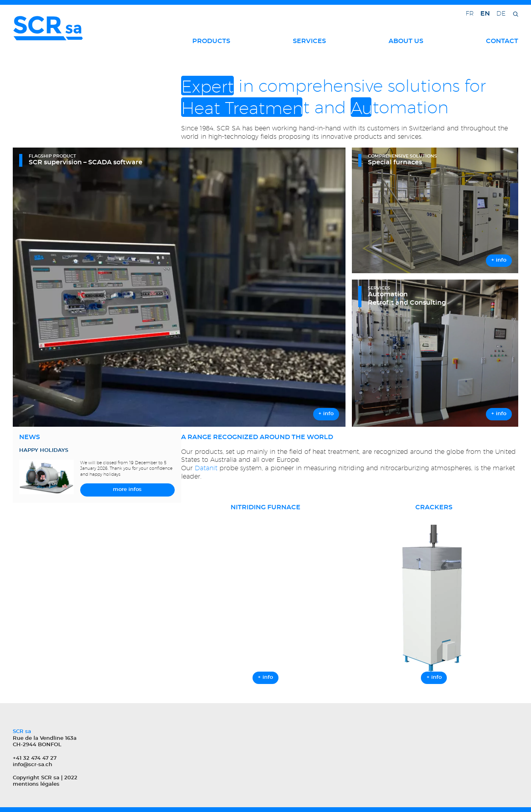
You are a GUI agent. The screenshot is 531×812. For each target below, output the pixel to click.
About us (406, 41)
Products (211, 41)
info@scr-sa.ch (33, 765)
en (485, 14)
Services (309, 41)
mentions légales (36, 784)
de (501, 13)
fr (470, 13)
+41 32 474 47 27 (35, 758)
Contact (502, 41)
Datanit (206, 468)
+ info (265, 677)
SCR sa (50, 778)
